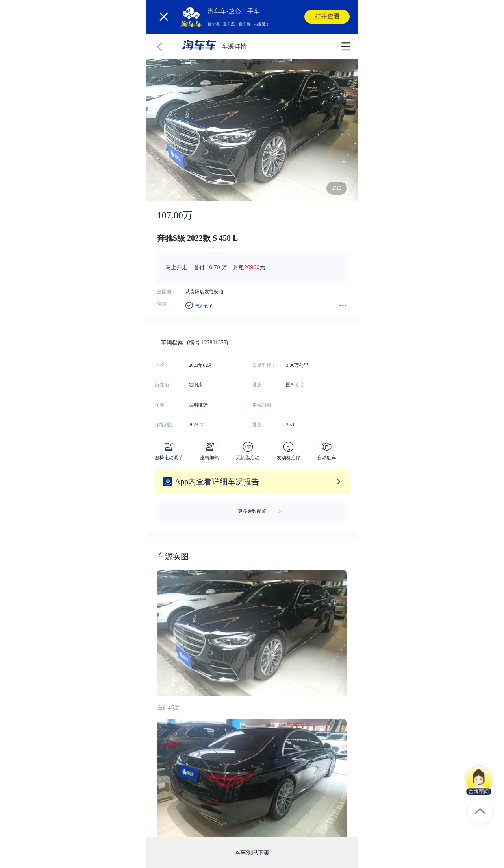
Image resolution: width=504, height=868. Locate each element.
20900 (252, 267)
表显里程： (264, 365)
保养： (162, 405)
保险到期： (167, 425)
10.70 (213, 267)
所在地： (164, 385)
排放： (259, 385)
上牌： (162, 365)
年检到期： (264, 405)
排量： (259, 425)
